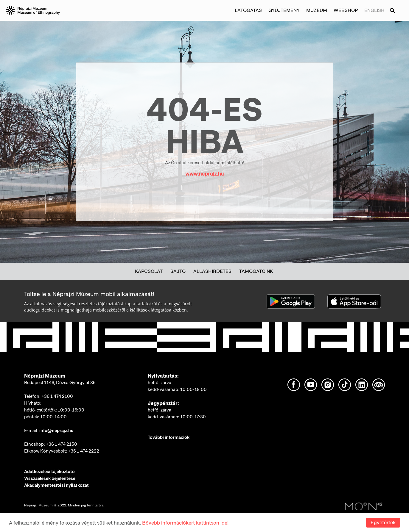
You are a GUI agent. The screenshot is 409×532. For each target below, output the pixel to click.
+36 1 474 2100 (57, 396)
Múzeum (317, 10)
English (374, 10)
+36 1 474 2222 (84, 451)
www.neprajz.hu (204, 174)
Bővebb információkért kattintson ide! (185, 523)
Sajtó (178, 271)
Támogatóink (256, 271)
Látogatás (248, 10)
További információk (169, 437)
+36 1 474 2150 (62, 444)
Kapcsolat (149, 271)
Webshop (346, 10)
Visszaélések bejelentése (50, 478)
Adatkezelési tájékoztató (49, 472)
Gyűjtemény (284, 10)
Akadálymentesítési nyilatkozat (56, 485)
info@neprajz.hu (56, 431)
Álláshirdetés (212, 271)
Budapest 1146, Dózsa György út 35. (60, 383)
